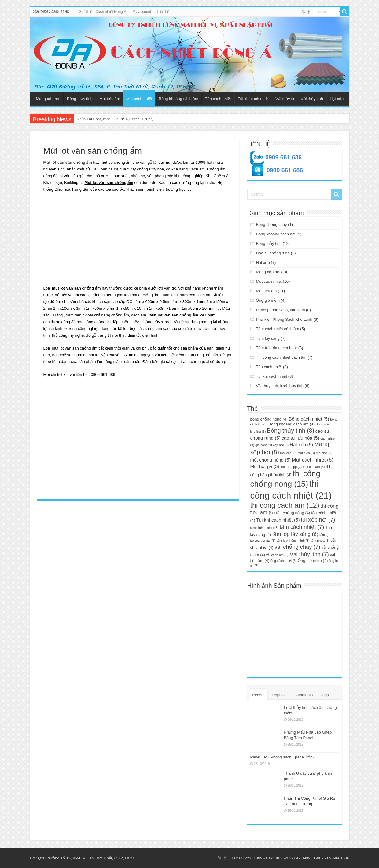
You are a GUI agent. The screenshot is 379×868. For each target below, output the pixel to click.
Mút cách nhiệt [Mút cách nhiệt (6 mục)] (312, 460)
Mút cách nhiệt (139, 99)
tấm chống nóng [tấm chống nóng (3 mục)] (265, 528)
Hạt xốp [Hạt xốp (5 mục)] (301, 445)
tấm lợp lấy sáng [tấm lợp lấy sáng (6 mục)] (295, 534)
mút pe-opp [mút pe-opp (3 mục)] (291, 467)
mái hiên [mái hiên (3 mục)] (306, 453)
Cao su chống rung (273, 253)
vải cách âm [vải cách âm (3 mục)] (277, 555)
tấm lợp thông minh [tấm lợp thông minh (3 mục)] (293, 541)
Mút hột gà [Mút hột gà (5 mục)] (265, 466)
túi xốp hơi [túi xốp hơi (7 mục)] (318, 520)
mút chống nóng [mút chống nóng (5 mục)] (270, 460)
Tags (324, 695)
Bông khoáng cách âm (178, 99)
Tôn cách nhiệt (218, 99)
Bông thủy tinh (80, 99)
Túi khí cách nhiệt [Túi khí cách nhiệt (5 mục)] (278, 520)
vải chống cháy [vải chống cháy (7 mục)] (297, 547)
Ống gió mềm (268, 300)
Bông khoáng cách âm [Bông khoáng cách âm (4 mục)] (291, 424)
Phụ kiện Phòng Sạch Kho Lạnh (284, 319)
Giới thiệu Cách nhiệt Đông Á (102, 12)
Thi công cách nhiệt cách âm (281, 357)
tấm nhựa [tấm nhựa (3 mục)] (320, 541)
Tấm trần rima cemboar (276, 348)
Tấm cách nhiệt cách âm (277, 329)
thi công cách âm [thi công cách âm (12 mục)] (285, 505)
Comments (303, 695)
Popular (279, 695)
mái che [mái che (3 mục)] (288, 453)
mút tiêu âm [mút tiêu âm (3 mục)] (314, 467)
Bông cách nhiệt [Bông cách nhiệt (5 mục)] (309, 419)
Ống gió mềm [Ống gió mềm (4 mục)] (313, 561)
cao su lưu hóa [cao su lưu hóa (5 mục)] (300, 438)
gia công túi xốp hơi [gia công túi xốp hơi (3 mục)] (272, 445)
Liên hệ (164, 12)
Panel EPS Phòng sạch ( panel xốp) (282, 757)
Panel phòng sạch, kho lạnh (280, 310)
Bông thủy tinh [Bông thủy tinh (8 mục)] (291, 431)
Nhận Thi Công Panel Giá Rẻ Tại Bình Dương (115, 119)
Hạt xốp (337, 99)
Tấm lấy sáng (268, 338)
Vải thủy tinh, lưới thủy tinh (299, 99)
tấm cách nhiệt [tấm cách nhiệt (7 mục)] (302, 527)
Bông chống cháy (271, 224)
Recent (258, 695)
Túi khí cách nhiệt (253, 99)
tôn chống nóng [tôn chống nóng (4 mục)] (293, 513)
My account (142, 12)
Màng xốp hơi (48, 99)
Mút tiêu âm (110, 99)
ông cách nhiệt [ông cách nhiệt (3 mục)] (283, 561)
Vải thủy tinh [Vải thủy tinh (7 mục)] (309, 554)
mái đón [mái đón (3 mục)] (324, 453)
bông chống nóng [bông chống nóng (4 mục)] (269, 419)
